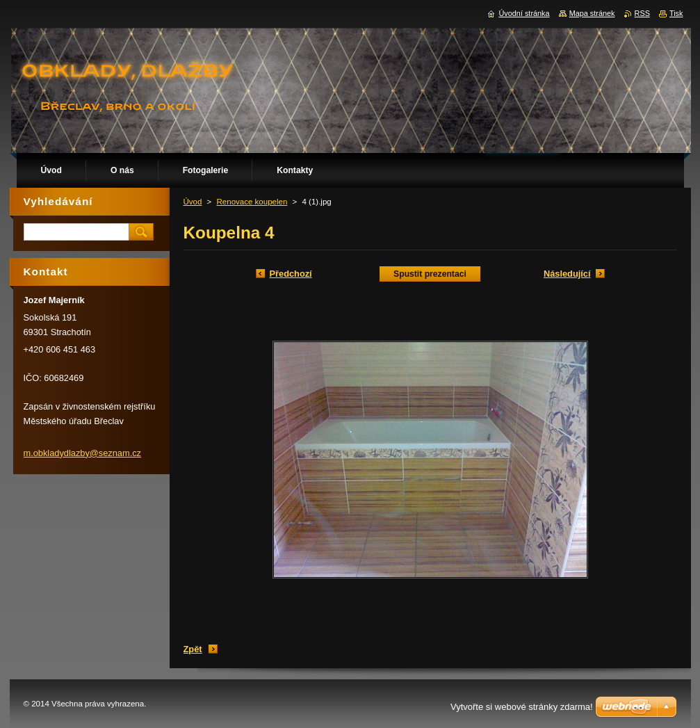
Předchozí (291, 274)
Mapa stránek (592, 13)
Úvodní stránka (524, 13)
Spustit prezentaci (430, 274)
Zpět (193, 649)
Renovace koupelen (252, 202)
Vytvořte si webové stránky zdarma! (522, 707)
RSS (642, 13)
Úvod (193, 202)
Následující (567, 274)
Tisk (676, 13)
